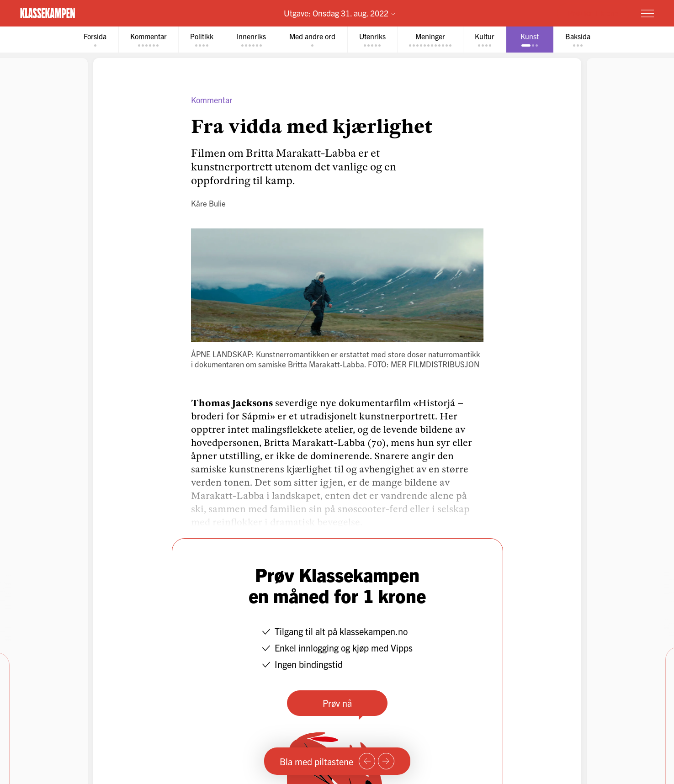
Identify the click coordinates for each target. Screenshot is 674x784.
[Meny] (647, 13)
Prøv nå (337, 703)
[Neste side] (386, 761)
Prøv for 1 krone (593, 13)
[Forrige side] (367, 761)
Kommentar (212, 100)
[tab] (94, 40)
